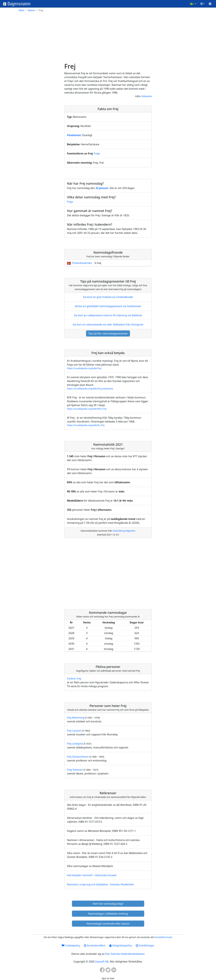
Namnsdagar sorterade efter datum (108, 924)
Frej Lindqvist (75, 744)
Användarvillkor (95, 945)
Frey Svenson (75, 770)
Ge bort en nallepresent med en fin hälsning (108, 315)
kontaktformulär (163, 937)
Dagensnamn (19, 4)
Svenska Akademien (122, 884)
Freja (97, 153)
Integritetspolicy (121, 945)
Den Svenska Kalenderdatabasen (125, 954)
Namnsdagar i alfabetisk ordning (108, 914)
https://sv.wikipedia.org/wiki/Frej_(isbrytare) (90, 389)
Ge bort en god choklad (108, 297)
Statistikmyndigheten (124, 531)
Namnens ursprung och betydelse (87, 884)
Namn (32, 10)
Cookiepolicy (71, 945)
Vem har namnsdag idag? (108, 904)
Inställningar (145, 945)
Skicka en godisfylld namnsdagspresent (108, 306)
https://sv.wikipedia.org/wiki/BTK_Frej (87, 409)
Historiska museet (106, 875)
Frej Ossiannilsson (78, 757)
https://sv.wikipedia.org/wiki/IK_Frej (86, 425)
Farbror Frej (74, 679)
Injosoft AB (102, 962)
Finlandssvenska (82, 263)
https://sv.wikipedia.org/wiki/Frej (84, 368)
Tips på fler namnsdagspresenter (108, 333)
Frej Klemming (76, 718)
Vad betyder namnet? (80, 875)
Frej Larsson (74, 731)
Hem (21, 10)
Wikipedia (147, 96)
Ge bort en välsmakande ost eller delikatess (108, 324)
